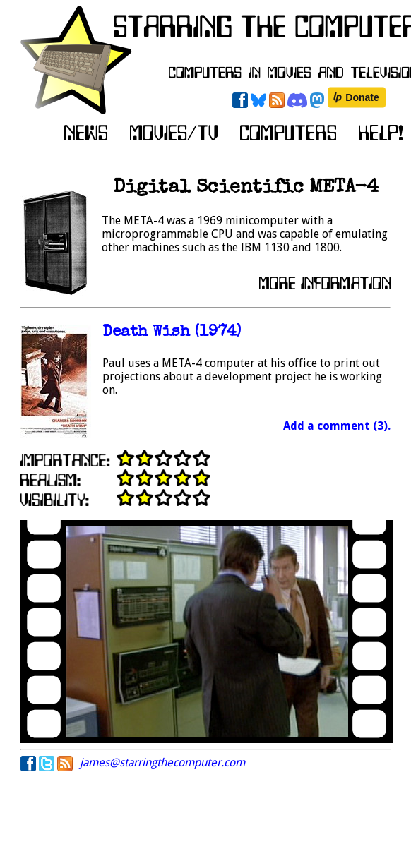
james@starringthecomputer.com (162, 762)
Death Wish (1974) (172, 333)
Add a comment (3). (337, 426)
